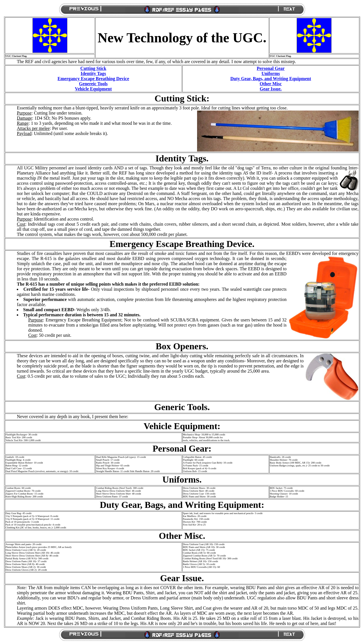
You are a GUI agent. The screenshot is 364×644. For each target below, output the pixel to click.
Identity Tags (93, 73)
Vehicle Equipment (93, 89)
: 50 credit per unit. (50, 335)
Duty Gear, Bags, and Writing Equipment (271, 79)
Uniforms (271, 73)
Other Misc (271, 84)
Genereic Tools (93, 84)
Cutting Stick (93, 68)
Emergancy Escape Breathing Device (93, 79)
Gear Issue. (271, 89)
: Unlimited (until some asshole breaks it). (62, 133)
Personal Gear (271, 68)
